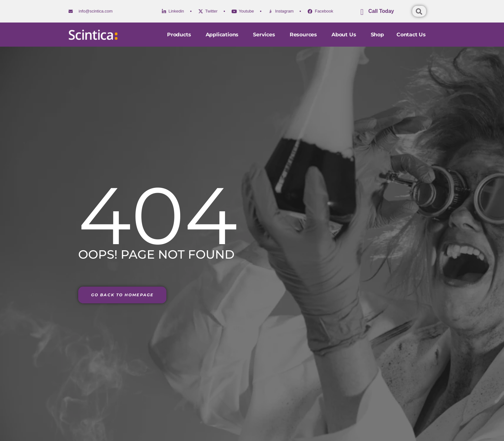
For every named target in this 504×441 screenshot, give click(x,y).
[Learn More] (386, 14)
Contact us (411, 35)
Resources (304, 35)
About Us (344, 35)
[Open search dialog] (419, 11)
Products (179, 35)
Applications (222, 35)
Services (264, 35)
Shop (377, 35)
